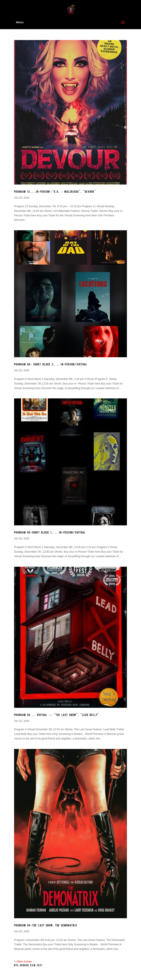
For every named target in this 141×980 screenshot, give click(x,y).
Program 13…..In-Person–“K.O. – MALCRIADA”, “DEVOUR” (55, 192)
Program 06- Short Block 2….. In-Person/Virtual (51, 365)
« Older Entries (23, 962)
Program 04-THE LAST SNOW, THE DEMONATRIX (46, 926)
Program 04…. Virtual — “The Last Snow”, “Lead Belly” (57, 715)
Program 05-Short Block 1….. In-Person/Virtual (50, 533)
